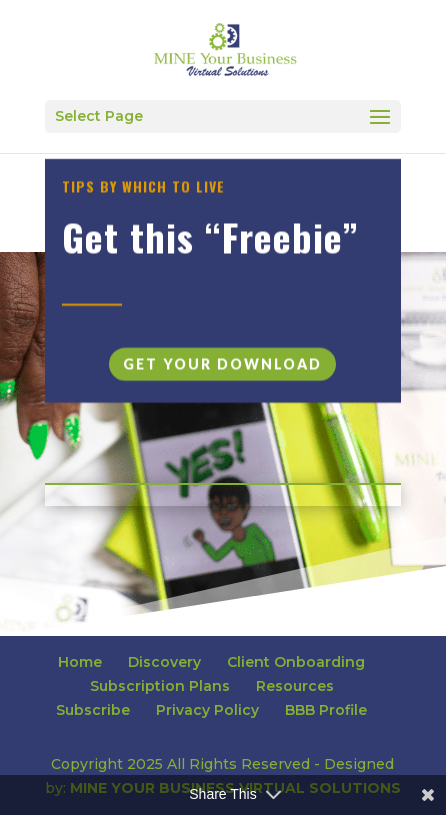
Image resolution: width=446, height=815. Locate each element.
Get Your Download (222, 369)
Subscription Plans (160, 686)
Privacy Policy (207, 710)
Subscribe (93, 710)
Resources (295, 686)
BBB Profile (326, 710)
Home (80, 662)
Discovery (164, 662)
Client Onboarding (296, 662)
